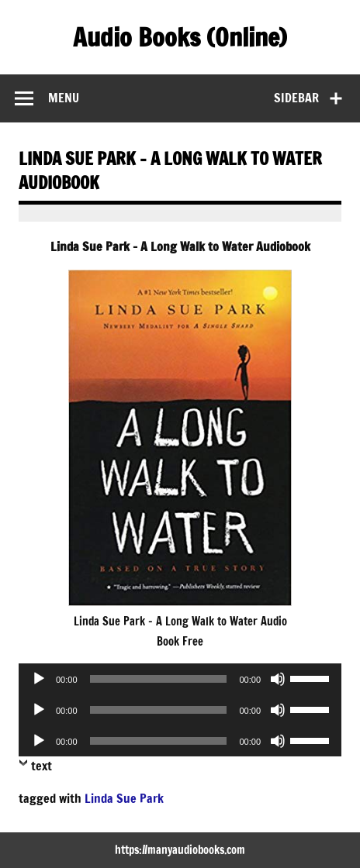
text (42, 766)
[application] (180, 679)
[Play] (39, 679)
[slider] (159, 679)
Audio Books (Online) (180, 37)
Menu (64, 98)
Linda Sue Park (124, 798)
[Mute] (278, 679)
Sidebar (296, 98)
